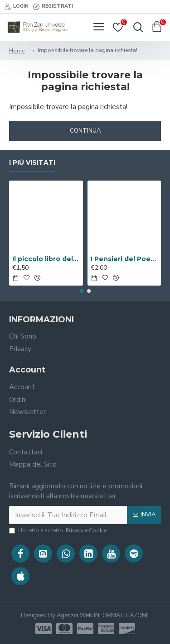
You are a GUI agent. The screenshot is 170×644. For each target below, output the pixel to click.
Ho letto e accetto (58, 530)
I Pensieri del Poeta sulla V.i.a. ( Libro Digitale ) (124, 259)
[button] (82, 291)
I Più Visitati (32, 163)
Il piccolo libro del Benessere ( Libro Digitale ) (46, 259)
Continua (85, 131)
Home (17, 51)
